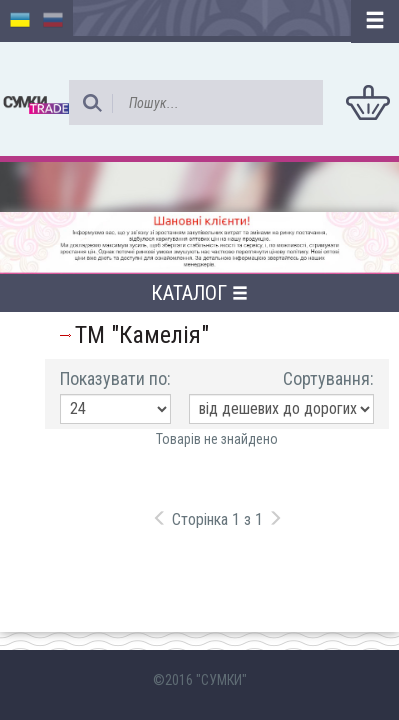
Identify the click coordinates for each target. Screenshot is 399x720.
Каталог (199, 293)
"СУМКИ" (221, 680)
